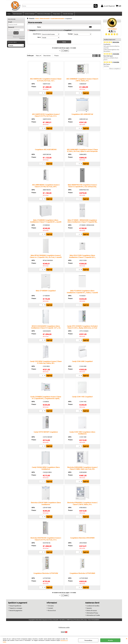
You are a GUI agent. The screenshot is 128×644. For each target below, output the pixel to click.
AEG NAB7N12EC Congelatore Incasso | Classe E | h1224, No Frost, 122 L (46, 80)
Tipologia (70, 34)
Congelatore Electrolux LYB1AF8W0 (82, 538)
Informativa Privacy (92, 613)
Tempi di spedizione (15, 606)
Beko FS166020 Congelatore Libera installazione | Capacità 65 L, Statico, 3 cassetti (82, 292)
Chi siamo (51, 606)
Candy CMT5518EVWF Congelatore (46, 432)
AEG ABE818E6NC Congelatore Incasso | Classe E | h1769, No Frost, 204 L (46, 186)
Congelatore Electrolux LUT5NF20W (46, 574)
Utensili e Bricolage (68, 14)
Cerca (39, 27)
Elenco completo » (115, 69)
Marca (39, 38)
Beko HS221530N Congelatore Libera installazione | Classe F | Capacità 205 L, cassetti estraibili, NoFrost (82, 258)
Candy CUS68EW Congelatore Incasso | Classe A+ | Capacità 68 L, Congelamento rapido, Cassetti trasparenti (46, 399)
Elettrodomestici (18, 14)
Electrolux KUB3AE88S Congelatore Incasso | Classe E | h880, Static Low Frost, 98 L (82, 469)
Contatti (50, 609)
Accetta (110, 640)
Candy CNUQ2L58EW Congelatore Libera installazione (46, 469)
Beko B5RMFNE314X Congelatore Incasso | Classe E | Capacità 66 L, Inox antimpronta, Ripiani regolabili (82, 187)
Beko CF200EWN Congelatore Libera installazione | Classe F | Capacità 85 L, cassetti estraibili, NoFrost (46, 222)
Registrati (22, 39)
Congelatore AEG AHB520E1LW (82, 115)
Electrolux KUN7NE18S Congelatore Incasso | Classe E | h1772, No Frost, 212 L (46, 539)
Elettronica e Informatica (44, 14)
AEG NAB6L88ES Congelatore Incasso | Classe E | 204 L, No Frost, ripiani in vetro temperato (82, 151)
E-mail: (10, 22)
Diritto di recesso (92, 611)
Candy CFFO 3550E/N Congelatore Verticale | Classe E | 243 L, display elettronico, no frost (82, 327)
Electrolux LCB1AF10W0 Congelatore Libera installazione (46, 504)
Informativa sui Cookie (93, 616)
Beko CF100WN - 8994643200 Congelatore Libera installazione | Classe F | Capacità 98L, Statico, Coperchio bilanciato (82, 222)
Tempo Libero (57, 14)
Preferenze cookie (64, 628)
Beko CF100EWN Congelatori (46, 291)
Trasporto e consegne (16, 609)
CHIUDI (126, 638)
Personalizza (88, 640)
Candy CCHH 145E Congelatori (82, 397)
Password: (11, 28)
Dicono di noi (52, 611)
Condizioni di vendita (93, 606)
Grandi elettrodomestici (57, 31)
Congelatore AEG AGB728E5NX (46, 150)
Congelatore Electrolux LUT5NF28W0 (82, 574)
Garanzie (89, 609)
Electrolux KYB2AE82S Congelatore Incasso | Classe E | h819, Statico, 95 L (82, 504)
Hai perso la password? (19, 37)
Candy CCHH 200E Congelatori (82, 362)
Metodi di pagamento (16, 611)
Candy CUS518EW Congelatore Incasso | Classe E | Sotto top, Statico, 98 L (46, 363)
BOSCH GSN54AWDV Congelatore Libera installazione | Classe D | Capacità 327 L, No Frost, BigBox (46, 328)
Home (9, 14)
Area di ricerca (37, 34)
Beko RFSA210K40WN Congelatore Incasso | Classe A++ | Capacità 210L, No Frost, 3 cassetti (46, 257)
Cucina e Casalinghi (30, 14)
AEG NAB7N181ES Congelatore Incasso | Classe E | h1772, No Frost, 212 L (46, 115)
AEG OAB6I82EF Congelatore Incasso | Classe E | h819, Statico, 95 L (82, 80)
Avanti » (66, 51)
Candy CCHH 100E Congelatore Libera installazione (82, 433)
